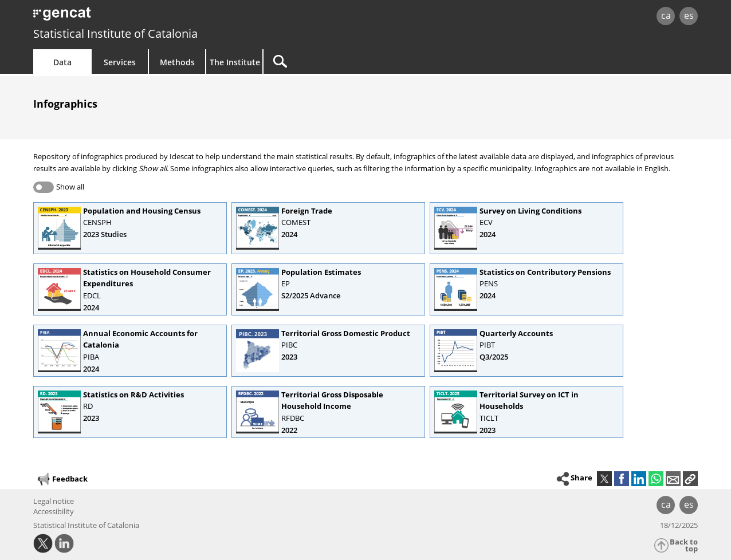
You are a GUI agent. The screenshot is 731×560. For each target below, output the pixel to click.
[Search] (361, 62)
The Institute (235, 62)
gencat (166, 17)
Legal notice (54, 501)
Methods (177, 62)
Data (62, 62)
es (689, 15)
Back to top (684, 545)
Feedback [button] (62, 479)
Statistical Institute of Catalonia (115, 33)
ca (666, 15)
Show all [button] (70, 187)
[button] (690, 479)
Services (120, 62)
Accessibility (54, 511)
